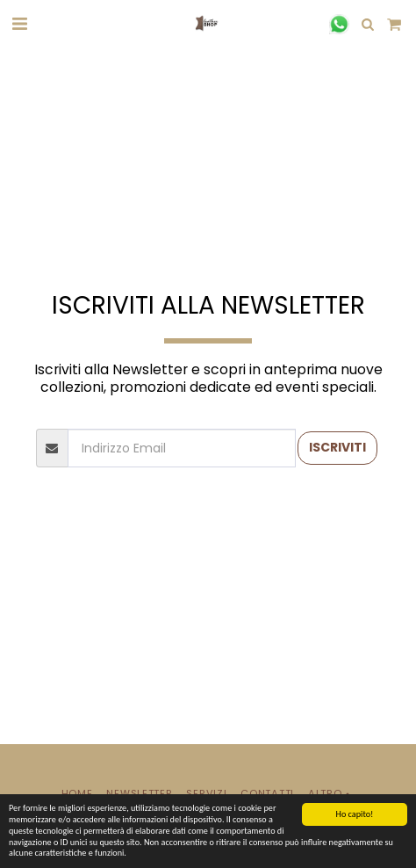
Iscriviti (337, 447)
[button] (19, 24)
